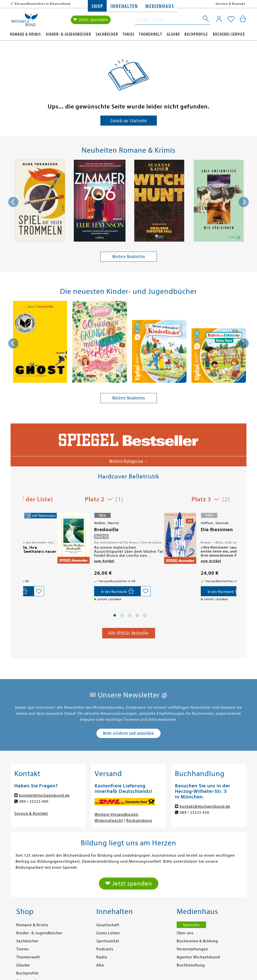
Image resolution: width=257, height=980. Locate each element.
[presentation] (13, 202)
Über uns (185, 933)
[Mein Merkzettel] (231, 19)
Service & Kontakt (231, 4)
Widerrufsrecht (109, 821)
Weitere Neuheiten (129, 257)
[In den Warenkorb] (83, 591)
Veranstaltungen (192, 949)
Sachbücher (107, 34)
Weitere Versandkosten (117, 814)
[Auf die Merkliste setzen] (112, 591)
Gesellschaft (108, 925)
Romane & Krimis (25, 34)
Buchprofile (196, 34)
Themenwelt (150, 34)
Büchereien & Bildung (197, 941)
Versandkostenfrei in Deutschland (43, 4)
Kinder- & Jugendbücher (69, 34)
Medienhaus (160, 6)
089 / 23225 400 (34, 801)
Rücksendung (139, 821)
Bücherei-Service (229, 34)
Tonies (128, 34)
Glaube (173, 34)
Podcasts (105, 949)
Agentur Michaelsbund (198, 957)
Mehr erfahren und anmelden (128, 733)
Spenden (191, 925)
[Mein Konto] (219, 19)
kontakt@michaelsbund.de (44, 795)
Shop (97, 6)
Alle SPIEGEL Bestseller (129, 633)
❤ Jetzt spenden (91, 20)
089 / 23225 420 (194, 812)
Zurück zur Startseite (129, 121)
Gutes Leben (108, 933)
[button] (115, 615)
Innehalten (124, 6)
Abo (100, 965)
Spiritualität (108, 941)
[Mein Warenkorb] (243, 19)
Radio (102, 957)
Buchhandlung (191, 965)
